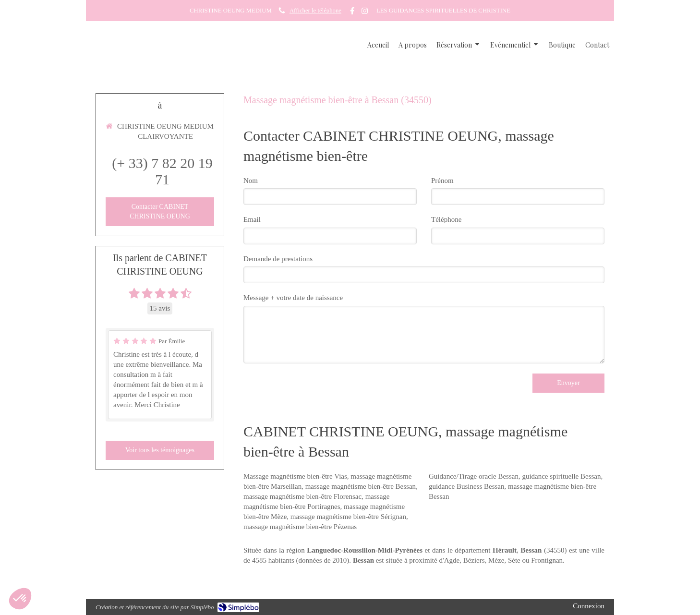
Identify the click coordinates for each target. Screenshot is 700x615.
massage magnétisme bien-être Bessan (361, 486)
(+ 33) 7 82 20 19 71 (162, 171)
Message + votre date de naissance (293, 298)
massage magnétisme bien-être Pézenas (300, 527)
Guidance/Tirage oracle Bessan (474, 476)
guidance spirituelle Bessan (561, 476)
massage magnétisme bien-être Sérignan (348, 517)
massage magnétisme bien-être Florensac (302, 496)
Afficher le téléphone (315, 11)
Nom (251, 181)
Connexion (589, 606)
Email (252, 219)
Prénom (442, 181)
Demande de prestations (278, 259)
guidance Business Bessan (466, 486)
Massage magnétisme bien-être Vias (295, 476)
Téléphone (446, 219)
